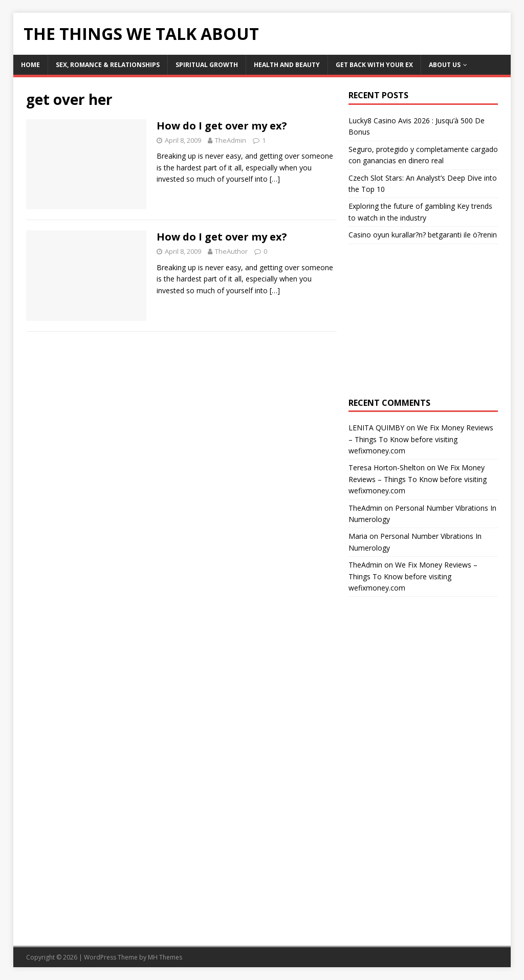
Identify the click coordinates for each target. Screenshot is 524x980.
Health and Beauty (287, 65)
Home (30, 65)
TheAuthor (231, 251)
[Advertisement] (423, 321)
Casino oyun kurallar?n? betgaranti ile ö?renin (423, 235)
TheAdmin (231, 140)
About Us (445, 65)
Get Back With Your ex (374, 65)
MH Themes (165, 957)
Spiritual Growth (207, 65)
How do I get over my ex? (222, 126)
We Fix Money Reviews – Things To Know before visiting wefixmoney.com (421, 439)
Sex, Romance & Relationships (108, 65)
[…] (275, 179)
